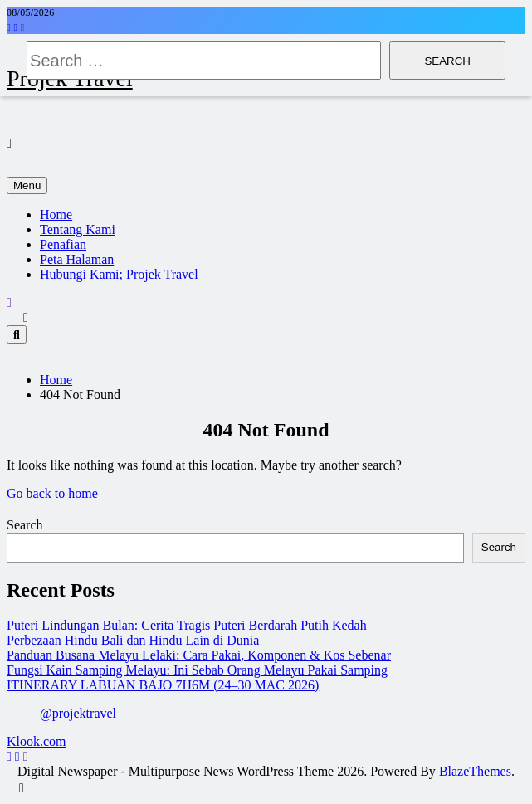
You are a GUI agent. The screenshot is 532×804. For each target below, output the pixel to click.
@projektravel (78, 713)
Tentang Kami (78, 229)
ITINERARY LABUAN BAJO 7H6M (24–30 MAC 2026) (163, 685)
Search (25, 525)
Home (56, 214)
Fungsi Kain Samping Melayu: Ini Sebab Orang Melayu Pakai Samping (197, 670)
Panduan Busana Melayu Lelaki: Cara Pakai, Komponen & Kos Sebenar (199, 655)
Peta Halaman (77, 259)
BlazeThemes (475, 771)
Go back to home (52, 493)
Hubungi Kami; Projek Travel (119, 274)
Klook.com (37, 741)
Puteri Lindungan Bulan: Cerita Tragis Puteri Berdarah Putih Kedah (187, 625)
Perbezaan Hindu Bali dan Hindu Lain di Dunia (133, 640)
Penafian (63, 244)
